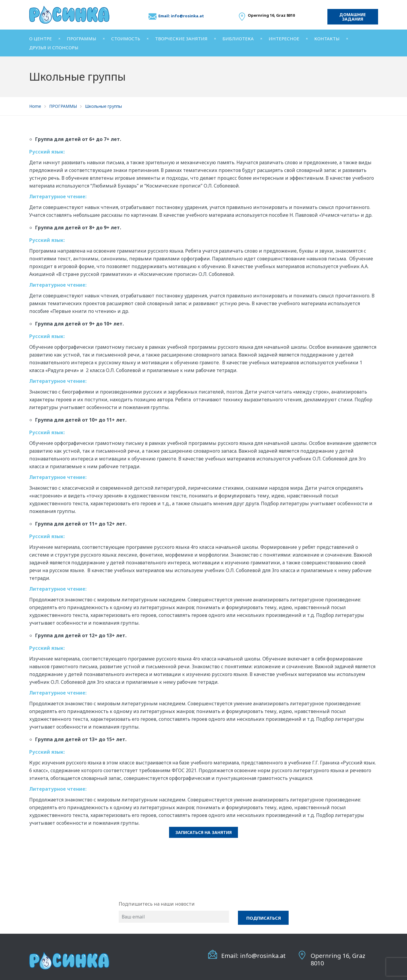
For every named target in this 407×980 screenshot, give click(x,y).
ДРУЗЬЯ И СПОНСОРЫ (54, 47)
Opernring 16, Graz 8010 (338, 959)
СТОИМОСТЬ (126, 39)
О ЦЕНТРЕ (41, 39)
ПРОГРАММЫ (82, 39)
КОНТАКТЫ (327, 39)
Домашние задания (353, 17)
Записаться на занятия (203, 832)
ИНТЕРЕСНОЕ (284, 39)
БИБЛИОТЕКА (238, 39)
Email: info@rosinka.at (181, 16)
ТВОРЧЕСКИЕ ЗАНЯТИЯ (181, 39)
